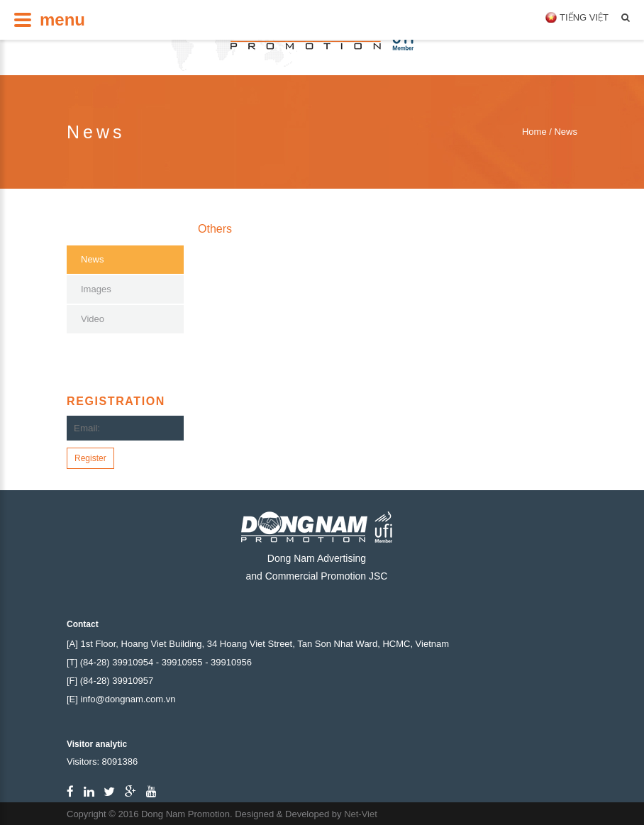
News (93, 259)
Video (93, 319)
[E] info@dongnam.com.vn (121, 699)
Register (90, 458)
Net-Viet (361, 814)
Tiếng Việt (584, 17)
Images (96, 289)
